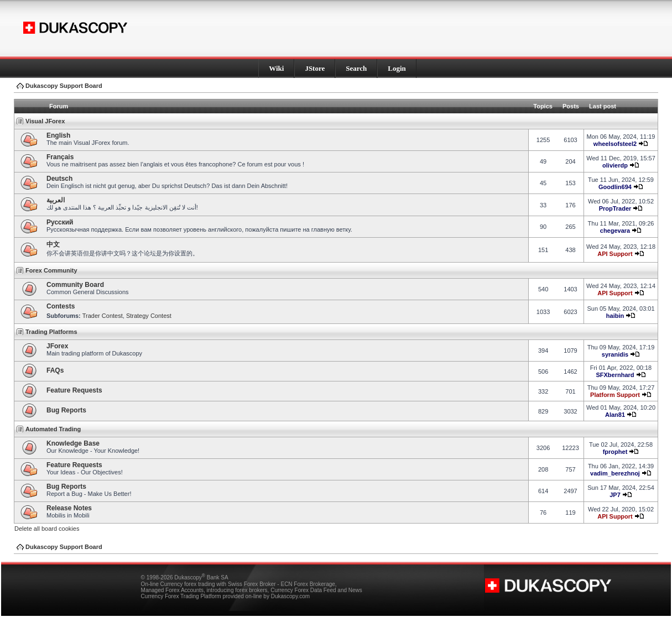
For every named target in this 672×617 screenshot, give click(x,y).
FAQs (55, 370)
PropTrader (615, 208)
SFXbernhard (615, 375)
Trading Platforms (51, 332)
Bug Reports (66, 410)
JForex (57, 346)
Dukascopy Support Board (64, 86)
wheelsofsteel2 (615, 144)
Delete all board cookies (47, 529)
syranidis (615, 354)
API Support (615, 254)
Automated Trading (53, 429)
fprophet (615, 452)
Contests (61, 306)
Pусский (60, 222)
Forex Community (51, 270)
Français (60, 157)
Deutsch (59, 179)
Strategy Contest (149, 316)
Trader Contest (103, 316)
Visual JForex (45, 121)
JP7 (615, 495)
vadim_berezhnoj (615, 473)
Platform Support (615, 395)
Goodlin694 (615, 187)
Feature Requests (74, 390)
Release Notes (69, 508)
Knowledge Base (73, 443)
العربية (56, 200)
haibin (615, 316)
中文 (53, 244)
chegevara (615, 231)
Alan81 (615, 415)
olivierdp (615, 165)
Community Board (75, 285)
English (58, 135)
